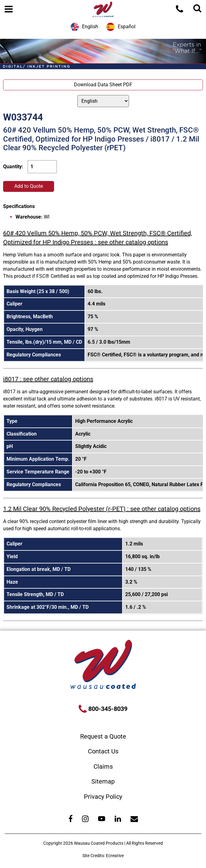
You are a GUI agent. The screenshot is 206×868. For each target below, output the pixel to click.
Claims (103, 766)
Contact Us (103, 751)
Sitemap (103, 781)
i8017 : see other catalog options (48, 379)
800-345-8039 (107, 709)
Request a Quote (103, 736)
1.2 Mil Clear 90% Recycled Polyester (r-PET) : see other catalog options (102, 509)
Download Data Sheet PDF (103, 85)
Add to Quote (29, 186)
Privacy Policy (103, 797)
